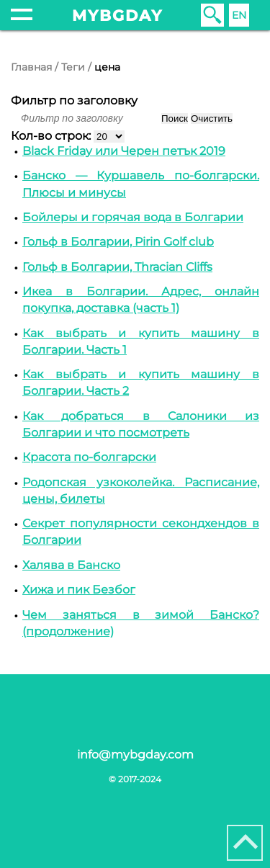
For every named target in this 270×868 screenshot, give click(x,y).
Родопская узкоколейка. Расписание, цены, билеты (141, 491)
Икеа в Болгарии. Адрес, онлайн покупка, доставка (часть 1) (141, 300)
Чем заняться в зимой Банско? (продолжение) (141, 623)
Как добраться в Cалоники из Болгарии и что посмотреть (141, 424)
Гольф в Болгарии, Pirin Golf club (118, 242)
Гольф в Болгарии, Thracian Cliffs (117, 267)
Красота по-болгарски (89, 457)
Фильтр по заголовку (74, 100)
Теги (73, 67)
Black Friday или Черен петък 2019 (124, 151)
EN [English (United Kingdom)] (239, 15)
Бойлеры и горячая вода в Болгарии (133, 217)
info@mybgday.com (135, 755)
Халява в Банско (71, 565)
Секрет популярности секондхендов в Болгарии (141, 532)
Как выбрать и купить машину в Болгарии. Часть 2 (141, 382)
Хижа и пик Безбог (79, 590)
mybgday (118, 15)
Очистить (212, 118)
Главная (31, 67)
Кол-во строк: (52, 136)
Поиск (175, 118)
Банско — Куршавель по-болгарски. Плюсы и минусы (141, 184)
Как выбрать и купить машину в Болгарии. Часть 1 (141, 341)
